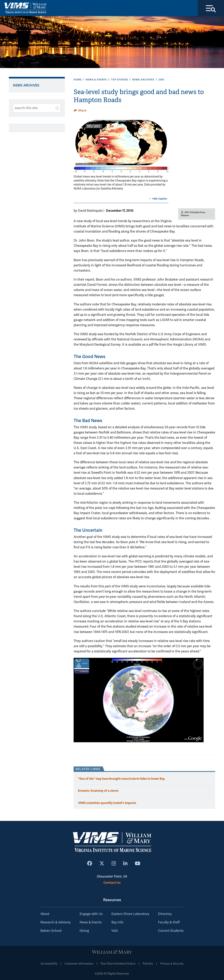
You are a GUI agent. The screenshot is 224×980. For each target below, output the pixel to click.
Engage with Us (91, 914)
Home (77, 80)
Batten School (51, 931)
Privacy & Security (172, 964)
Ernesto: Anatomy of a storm (98, 791)
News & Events (96, 80)
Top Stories (119, 80)
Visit (115, 931)
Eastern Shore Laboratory (130, 914)
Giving (84, 931)
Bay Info (117, 922)
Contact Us (112, 883)
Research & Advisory (56, 922)
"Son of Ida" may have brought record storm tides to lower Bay (121, 779)
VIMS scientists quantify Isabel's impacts (107, 803)
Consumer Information (79, 964)
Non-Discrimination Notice (118, 964)
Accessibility (49, 964)
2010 (161, 80)
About (45, 914)
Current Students (171, 931)
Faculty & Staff (169, 922)
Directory (165, 914)
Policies (148, 964)
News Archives (143, 80)
